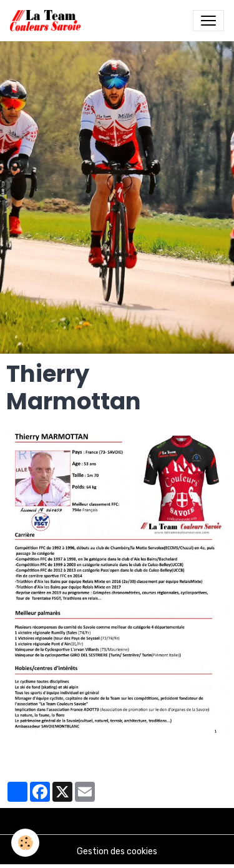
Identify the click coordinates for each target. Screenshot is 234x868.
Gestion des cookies (117, 851)
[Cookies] (25, 843)
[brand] (48, 21)
